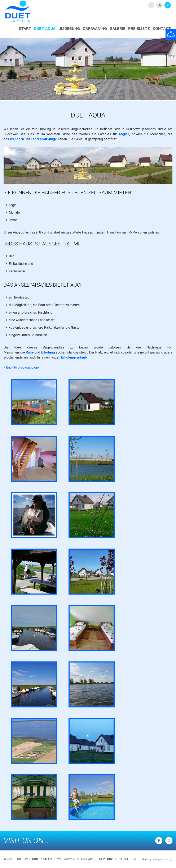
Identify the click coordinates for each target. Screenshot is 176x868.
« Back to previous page (21, 367)
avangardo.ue (160, 859)
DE (168, 5)
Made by (146, 859)
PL (151, 5)
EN (159, 5)
